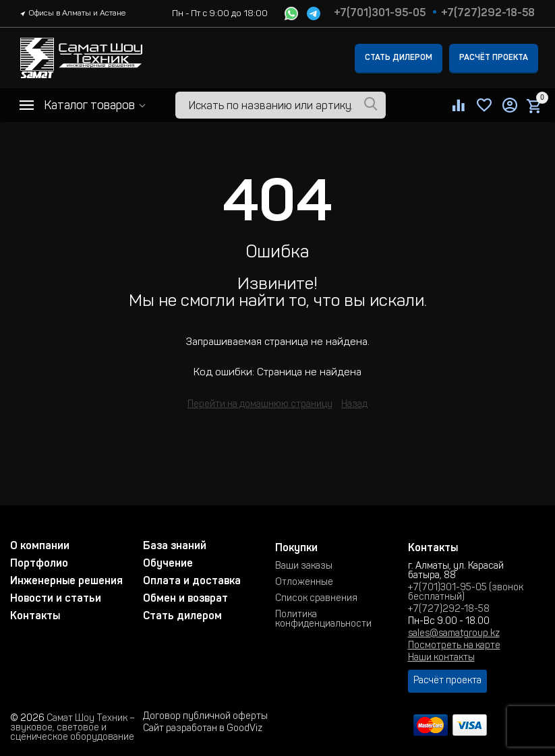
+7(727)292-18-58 (488, 13)
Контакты (35, 617)
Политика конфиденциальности (323, 620)
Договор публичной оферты (205, 717)
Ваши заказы (304, 567)
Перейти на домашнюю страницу (260, 405)
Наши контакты (441, 658)
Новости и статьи (56, 599)
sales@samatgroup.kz (454, 634)
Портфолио (39, 564)
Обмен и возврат (185, 599)
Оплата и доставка (192, 581)
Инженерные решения (66, 581)
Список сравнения (316, 599)
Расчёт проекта (494, 58)
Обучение (168, 564)
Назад (354, 405)
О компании (40, 546)
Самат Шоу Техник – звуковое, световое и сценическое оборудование (72, 728)
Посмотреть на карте (454, 646)
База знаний (175, 546)
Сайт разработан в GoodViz (203, 729)
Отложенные (304, 583)
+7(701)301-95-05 (380, 13)
